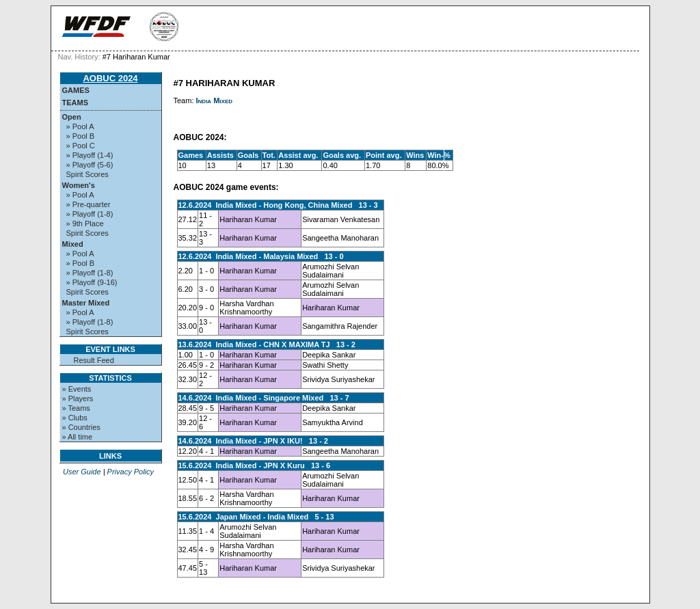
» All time (78, 437)
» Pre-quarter (89, 204)
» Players (78, 398)
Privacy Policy (131, 472)
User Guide (82, 472)
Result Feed (94, 360)
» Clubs (75, 418)
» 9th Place (85, 224)
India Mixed (215, 100)
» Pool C (81, 146)
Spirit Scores (87, 174)
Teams (76, 103)
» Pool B (81, 136)
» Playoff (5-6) (90, 165)
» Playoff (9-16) (92, 282)
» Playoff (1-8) (90, 214)
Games (76, 90)
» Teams (76, 408)
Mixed (73, 244)
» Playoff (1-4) (90, 155)
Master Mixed (86, 303)
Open (72, 117)
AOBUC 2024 (110, 78)
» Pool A (80, 126)
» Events (77, 389)
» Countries (81, 427)
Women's (79, 185)
